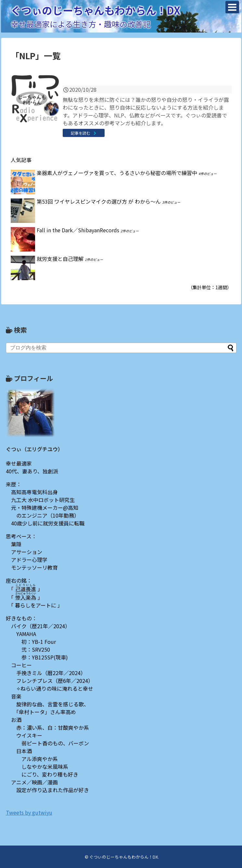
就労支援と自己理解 (60, 259)
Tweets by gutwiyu (29, 812)
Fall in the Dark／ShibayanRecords (78, 230)
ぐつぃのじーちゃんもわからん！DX (96, 10)
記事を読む (81, 133)
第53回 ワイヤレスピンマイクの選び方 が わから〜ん (99, 201)
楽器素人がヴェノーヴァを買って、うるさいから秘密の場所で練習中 (117, 173)
